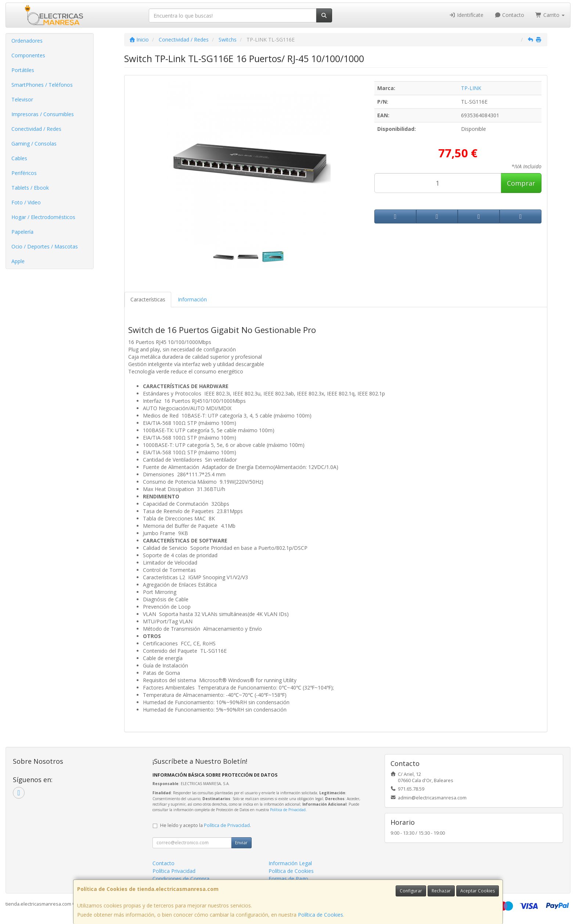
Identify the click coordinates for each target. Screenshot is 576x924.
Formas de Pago (288, 879)
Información (192, 299)
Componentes (28, 55)
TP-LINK (471, 88)
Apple (18, 261)
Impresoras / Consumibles (43, 114)
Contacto (510, 15)
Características (148, 299)
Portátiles (23, 70)
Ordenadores (27, 41)
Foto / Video (26, 202)
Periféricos (24, 173)
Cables (19, 158)
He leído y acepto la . (206, 825)
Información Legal (290, 863)
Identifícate (466, 15)
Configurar (411, 891)
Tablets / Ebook (30, 188)
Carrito (550, 15)
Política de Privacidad (288, 810)
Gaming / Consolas (34, 144)
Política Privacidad (174, 871)
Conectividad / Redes (36, 129)
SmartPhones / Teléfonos (42, 85)
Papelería (22, 232)
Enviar (241, 843)
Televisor (22, 99)
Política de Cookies (321, 915)
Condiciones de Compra (181, 879)
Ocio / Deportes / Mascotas (45, 246)
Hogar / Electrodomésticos (43, 217)
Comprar (521, 183)
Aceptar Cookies (478, 891)
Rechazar (441, 891)
